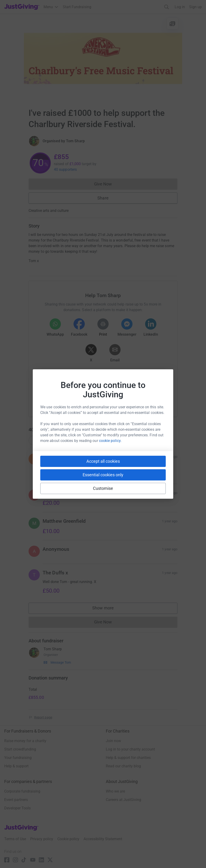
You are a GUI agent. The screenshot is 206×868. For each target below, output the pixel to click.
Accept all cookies (103, 461)
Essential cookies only (103, 475)
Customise (103, 488)
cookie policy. (110, 441)
